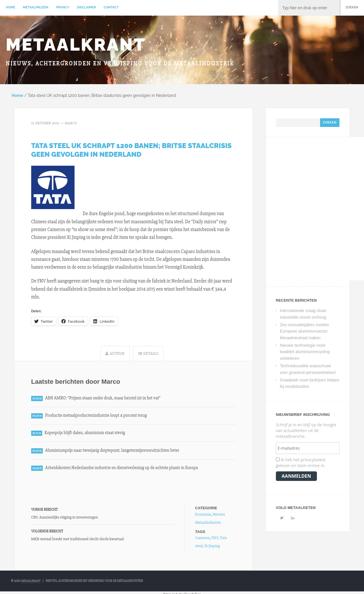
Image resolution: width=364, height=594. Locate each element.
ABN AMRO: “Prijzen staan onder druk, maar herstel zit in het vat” (105, 398)
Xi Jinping (212, 547)
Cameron (202, 539)
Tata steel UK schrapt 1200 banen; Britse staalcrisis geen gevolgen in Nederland (131, 150)
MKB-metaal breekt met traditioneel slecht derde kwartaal (78, 540)
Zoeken (352, 7)
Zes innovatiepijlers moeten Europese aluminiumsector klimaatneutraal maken (304, 332)
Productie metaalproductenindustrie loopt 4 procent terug (98, 416)
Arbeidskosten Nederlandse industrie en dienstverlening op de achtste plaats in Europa (124, 469)
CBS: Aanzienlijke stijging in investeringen (65, 518)
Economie (203, 515)
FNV (215, 539)
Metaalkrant (76, 45)
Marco (71, 124)
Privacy (63, 7)
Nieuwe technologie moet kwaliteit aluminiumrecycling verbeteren (305, 352)
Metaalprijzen (36, 7)
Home (11, 7)
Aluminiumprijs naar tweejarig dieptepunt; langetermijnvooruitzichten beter (115, 451)
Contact (111, 7)
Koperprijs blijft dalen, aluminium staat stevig (86, 433)
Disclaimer (86, 7)
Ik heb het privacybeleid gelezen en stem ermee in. (301, 463)
